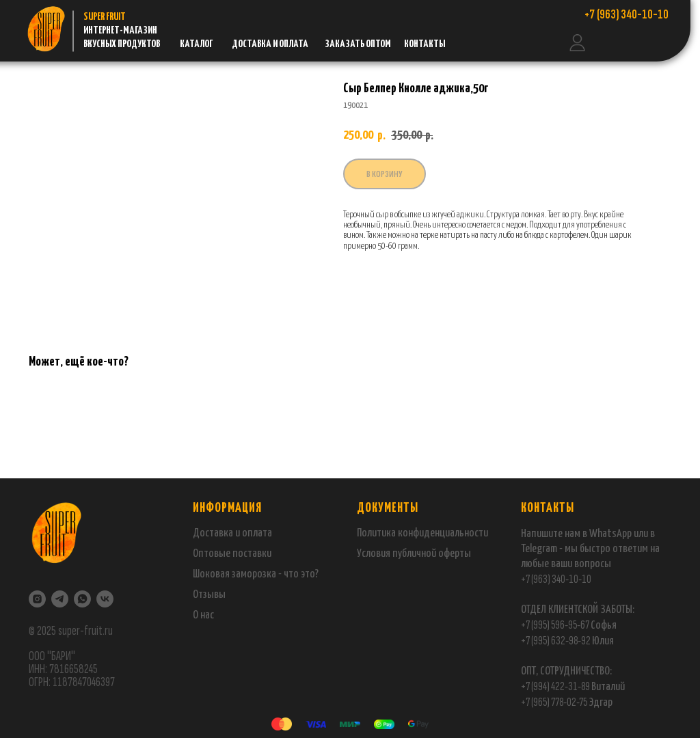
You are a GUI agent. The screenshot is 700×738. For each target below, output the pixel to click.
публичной (414, 554)
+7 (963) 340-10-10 (556, 579)
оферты (454, 554)
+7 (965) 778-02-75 (555, 702)
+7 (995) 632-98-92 (556, 641)
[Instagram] (37, 599)
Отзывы (209, 595)
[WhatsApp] (82, 599)
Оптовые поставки (232, 554)
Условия (375, 554)
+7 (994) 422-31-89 (555, 686)
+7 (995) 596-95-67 (555, 625)
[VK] (105, 599)
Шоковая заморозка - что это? (256, 574)
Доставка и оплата (232, 533)
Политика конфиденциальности (422, 533)
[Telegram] (60, 599)
